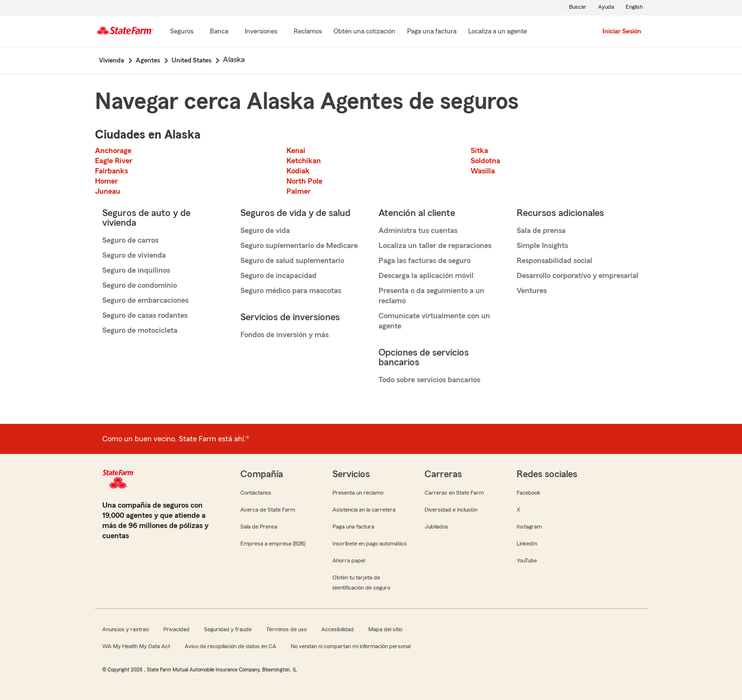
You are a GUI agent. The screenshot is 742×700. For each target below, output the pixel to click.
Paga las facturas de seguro (425, 261)
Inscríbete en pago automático (370, 544)
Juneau (108, 191)
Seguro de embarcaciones (145, 300)
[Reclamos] (308, 32)
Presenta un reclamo (358, 493)
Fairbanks (111, 171)
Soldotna (485, 161)
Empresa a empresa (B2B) (273, 544)
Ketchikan (304, 161)
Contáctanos (256, 493)
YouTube (527, 560)
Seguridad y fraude (228, 629)
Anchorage (113, 151)
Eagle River (114, 161)
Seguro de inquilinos (136, 270)
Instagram (529, 527)
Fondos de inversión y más (284, 335)
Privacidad (176, 629)
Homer (106, 181)
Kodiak (298, 171)
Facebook (529, 493)
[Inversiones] (261, 32)
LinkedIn (527, 544)
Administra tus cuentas (418, 231)
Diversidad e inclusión (451, 510)
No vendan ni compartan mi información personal (351, 646)
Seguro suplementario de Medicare (299, 246)
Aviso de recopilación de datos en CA (230, 646)
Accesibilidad (338, 629)
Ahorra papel (349, 560)
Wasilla (483, 171)
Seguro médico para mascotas (291, 291)
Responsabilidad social (554, 261)
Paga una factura (353, 527)
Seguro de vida (265, 231)
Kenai (296, 151)
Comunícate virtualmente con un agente (434, 321)
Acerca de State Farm (268, 510)
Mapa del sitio (385, 629)
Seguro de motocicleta (140, 330)
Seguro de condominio (140, 285)
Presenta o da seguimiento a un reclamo (431, 296)
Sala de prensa (541, 231)
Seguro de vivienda (134, 255)
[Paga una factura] (432, 32)
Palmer (299, 191)
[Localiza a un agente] (497, 32)
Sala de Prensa (259, 527)
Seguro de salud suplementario (292, 261)
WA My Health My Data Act (136, 646)
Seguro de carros (130, 240)
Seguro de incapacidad (278, 276)
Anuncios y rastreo (126, 629)
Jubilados (436, 527)
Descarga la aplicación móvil (426, 276)
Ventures (532, 291)
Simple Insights (542, 246)
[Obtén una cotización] (364, 32)
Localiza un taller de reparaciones (435, 246)
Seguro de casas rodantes (145, 315)
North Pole (304, 181)
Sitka (479, 151)
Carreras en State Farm (454, 493)
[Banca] (219, 32)
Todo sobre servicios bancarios (429, 380)
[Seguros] (182, 32)
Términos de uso (286, 629)
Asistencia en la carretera (364, 510)
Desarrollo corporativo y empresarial (577, 276)
